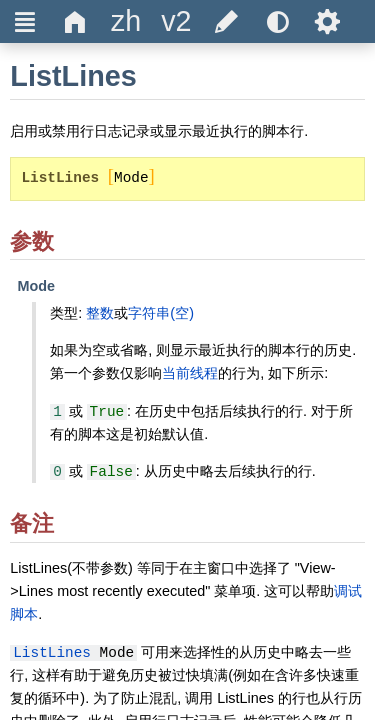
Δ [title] (75, 21)
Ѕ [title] (327, 21)
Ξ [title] (25, 21)
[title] (126, 21)
